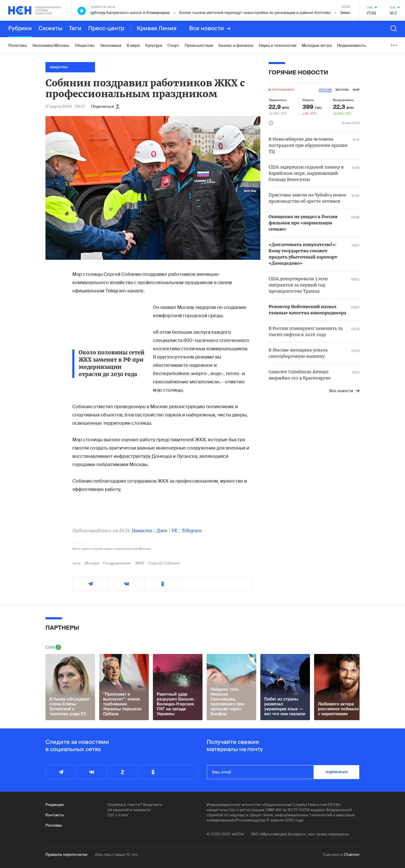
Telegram (192, 531)
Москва (92, 563)
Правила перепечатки (66, 855)
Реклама (54, 825)
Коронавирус (283, 90)
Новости (142, 531)
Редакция (54, 805)
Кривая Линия (157, 29)
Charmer (352, 855)
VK (174, 531)
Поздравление (117, 563)
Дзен (162, 531)
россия (325, 90)
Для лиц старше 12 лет (116, 855)
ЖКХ (140, 563)
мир (356, 90)
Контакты (55, 815)
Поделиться (105, 106)
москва (342, 90)
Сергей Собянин (164, 563)
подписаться (337, 772)
